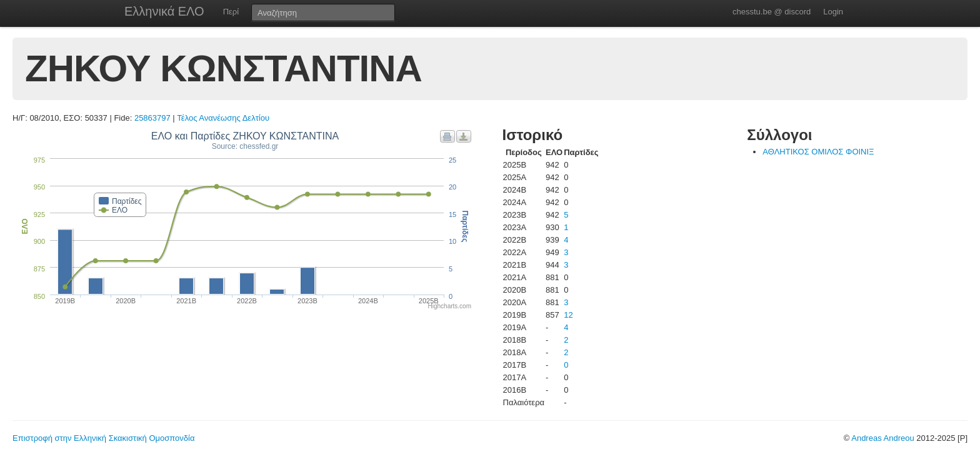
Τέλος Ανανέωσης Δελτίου (223, 118)
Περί (231, 12)
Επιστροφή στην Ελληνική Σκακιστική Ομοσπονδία (103, 438)
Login (833, 12)
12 (568, 315)
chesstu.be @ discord (772, 12)
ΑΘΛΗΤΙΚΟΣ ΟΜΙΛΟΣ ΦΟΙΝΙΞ (818, 152)
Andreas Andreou (882, 438)
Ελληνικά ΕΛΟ (164, 11)
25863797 (152, 118)
